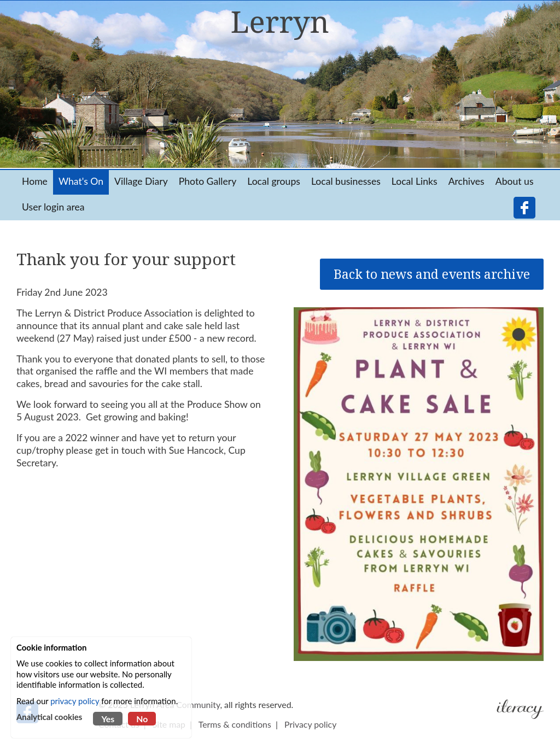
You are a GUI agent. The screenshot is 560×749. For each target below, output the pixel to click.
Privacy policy (310, 724)
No (142, 719)
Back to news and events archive (432, 274)
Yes (108, 719)
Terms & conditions (235, 724)
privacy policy (75, 701)
